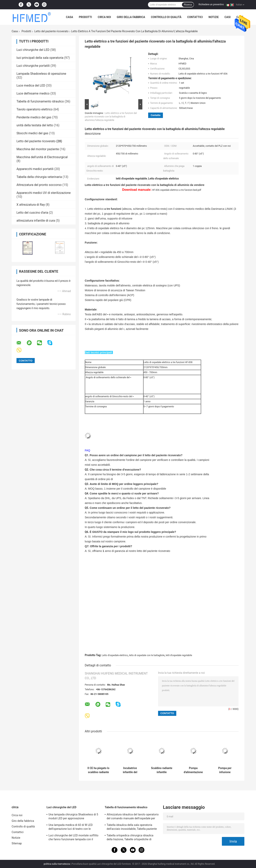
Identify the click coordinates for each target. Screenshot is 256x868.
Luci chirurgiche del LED (33, 50)
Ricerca (188, 5)
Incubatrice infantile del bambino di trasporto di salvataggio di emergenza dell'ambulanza (130, 770)
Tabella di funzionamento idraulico (40, 101)
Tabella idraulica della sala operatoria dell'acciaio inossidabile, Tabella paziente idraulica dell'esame (132, 827)
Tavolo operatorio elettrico (35, 109)
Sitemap (17, 843)
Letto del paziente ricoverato (51, 31)
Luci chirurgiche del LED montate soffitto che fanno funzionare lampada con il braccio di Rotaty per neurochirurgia (73, 838)
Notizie (214, 17)
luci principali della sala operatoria (40, 58)
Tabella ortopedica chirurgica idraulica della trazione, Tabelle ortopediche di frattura (130, 838)
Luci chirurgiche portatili (33, 66)
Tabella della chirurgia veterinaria (39, 177)
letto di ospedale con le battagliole (147, 655)
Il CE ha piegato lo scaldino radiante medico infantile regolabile (98, 770)
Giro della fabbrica (131, 17)
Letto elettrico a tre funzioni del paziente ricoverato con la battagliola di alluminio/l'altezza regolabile (111, 117)
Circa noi (104, 17)
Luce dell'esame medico (33, 93)
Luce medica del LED (31, 85)
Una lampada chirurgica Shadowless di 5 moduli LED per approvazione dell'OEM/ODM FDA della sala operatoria (73, 817)
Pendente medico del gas (34, 117)
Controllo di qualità (166, 17)
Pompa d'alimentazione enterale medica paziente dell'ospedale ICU (193, 770)
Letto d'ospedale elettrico (115, 655)
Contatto (156, 115)
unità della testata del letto (35, 125)
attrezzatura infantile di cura (36, 221)
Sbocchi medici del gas (32, 133)
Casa (70, 17)
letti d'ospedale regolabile (179, 655)
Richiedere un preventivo (211, 4)
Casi (228, 17)
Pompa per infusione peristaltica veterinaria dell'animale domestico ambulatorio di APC (225, 770)
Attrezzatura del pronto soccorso (39, 185)
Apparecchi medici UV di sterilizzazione (44, 193)
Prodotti (86, 17)
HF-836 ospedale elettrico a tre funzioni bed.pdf (177, 190)
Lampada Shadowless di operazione (41, 74)
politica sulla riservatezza (57, 864)
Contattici (195, 17)
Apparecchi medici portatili (35, 169)
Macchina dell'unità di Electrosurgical (42, 157)
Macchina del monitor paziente (38, 149)
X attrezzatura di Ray (31, 205)
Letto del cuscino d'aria (32, 213)
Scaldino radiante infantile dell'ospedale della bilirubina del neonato (162, 770)
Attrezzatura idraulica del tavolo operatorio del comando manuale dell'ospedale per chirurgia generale (133, 817)
